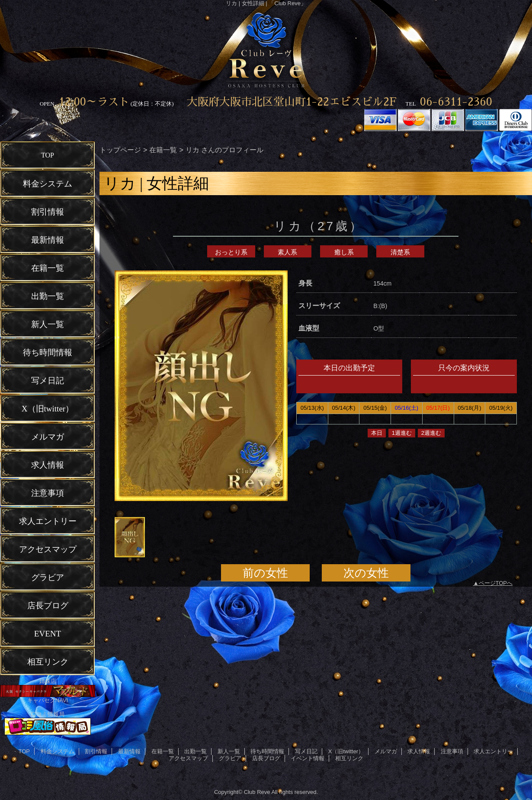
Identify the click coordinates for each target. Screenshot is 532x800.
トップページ (120, 150)
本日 (377, 433)
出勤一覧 (195, 751)
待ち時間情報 (267, 751)
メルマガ (386, 751)
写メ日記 (306, 751)
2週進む (431, 433)
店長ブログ (266, 758)
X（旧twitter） (346, 751)
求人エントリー (493, 751)
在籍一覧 (163, 150)
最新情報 (129, 751)
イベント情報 (308, 758)
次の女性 (366, 573)
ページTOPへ (496, 583)
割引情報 (96, 751)
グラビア (230, 758)
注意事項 (452, 751)
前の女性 (265, 573)
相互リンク (349, 758)
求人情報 (419, 751)
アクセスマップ (188, 758)
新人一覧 (229, 751)
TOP (48, 155)
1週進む (402, 433)
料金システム (58, 751)
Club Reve (257, 792)
